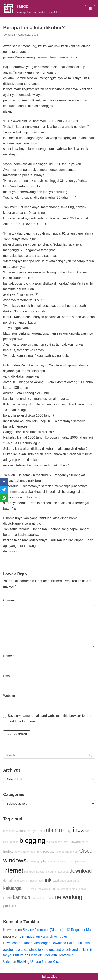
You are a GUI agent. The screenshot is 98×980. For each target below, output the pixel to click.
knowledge (34, 862)
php (44, 861)
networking (69, 897)
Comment (10, 600)
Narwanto (10, 930)
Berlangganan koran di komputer (43, 936)
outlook (74, 889)
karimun (22, 897)
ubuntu (54, 830)
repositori (50, 851)
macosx (33, 881)
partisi (76, 881)
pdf (87, 831)
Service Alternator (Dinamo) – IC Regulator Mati (58, 930)
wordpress (23, 831)
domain (8, 880)
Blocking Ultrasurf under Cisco (39, 962)
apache (14, 842)
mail (40, 852)
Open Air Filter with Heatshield (51, 955)
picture (10, 906)
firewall (18, 852)
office (53, 889)
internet (13, 870)
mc (72, 852)
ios (48, 842)
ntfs (40, 881)
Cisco (86, 851)
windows (15, 860)
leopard (53, 862)
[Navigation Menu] (90, 9)
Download (10, 943)
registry (63, 862)
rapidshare (79, 862)
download (80, 871)
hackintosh (30, 852)
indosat (40, 872)
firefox (8, 851)
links (6, 842)
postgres (29, 872)
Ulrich (7, 962)
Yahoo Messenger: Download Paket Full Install (57, 943)
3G (70, 862)
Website (9, 696)
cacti (56, 880)
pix (47, 872)
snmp (53, 872)
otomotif (36, 898)
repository (9, 831)
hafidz (11, 35)
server (86, 842)
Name (9, 656)
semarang (63, 852)
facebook (63, 872)
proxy (67, 831)
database (56, 842)
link (48, 880)
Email (8, 676)
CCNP (26, 889)
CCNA (8, 898)
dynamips (38, 831)
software (75, 842)
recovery (43, 889)
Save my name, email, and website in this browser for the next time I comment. (50, 719)
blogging (32, 840)
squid (83, 889)
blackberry (21, 881)
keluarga (12, 888)
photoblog (66, 881)
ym (77, 852)
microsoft (63, 889)
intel (65, 842)
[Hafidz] (32, 9)
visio (34, 889)
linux (78, 830)
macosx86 (48, 898)
